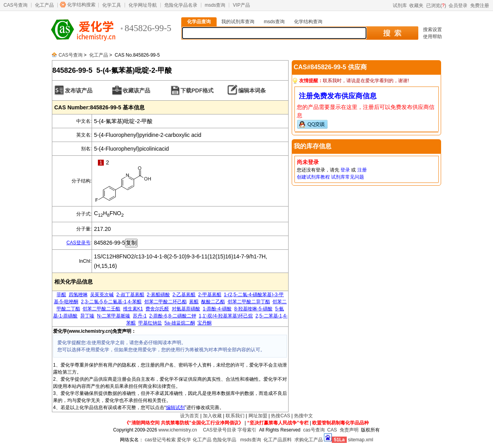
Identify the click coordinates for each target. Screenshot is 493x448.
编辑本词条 (252, 90)
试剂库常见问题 (348, 177)
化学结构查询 (308, 22)
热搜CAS (281, 416)
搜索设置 (432, 29)
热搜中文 (304, 416)
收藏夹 (416, 6)
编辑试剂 (175, 407)
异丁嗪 (87, 316)
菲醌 (61, 295)
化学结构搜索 (81, 5)
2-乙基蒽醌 (184, 295)
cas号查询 (314, 430)
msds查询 (215, 5)
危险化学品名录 (181, 5)
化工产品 (44, 5)
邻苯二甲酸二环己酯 (166, 302)
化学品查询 (199, 22)
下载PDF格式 (197, 90)
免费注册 (480, 6)
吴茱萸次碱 (102, 295)
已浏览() (436, 6)
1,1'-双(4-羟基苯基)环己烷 (226, 316)
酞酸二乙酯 (213, 302)
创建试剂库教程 (313, 177)
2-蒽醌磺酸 (158, 295)
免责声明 (349, 430)
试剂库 (400, 6)
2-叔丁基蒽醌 (130, 295)
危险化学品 (224, 440)
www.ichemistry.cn (178, 430)
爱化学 (184, 440)
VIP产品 (241, 5)
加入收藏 (212, 416)
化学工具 (112, 5)
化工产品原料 (278, 440)
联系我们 (235, 416)
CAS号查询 (16, 5)
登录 (345, 170)
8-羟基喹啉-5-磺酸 (253, 309)
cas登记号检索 (160, 440)
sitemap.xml (361, 440)
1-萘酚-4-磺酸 (217, 309)
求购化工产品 (309, 440)
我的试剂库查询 (238, 22)
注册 (362, 170)
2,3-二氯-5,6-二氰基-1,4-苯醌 (111, 302)
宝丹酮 (204, 323)
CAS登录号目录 (220, 430)
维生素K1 (133, 309)
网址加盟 (258, 416)
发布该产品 (79, 90)
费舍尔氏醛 (157, 309)
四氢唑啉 (78, 295)
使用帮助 (432, 37)
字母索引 (247, 430)
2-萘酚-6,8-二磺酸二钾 (173, 316)
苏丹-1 (140, 316)
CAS (332, 430)
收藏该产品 (136, 90)
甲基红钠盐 (150, 323)
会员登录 (458, 6)
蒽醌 (194, 302)
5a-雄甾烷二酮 (179, 323)
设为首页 (189, 416)
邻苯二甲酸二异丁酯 (249, 302)
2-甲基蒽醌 (210, 295)
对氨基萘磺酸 (186, 309)
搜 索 (392, 33)
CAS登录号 (78, 243)
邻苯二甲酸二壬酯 (101, 309)
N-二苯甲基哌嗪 (114, 316)
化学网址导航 (143, 5)
